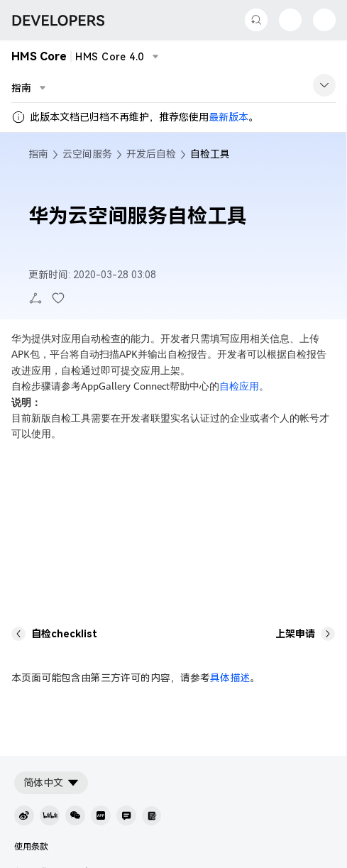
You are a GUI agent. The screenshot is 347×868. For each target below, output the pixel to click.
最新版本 (228, 117)
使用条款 (31, 847)
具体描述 (230, 678)
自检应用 (239, 386)
